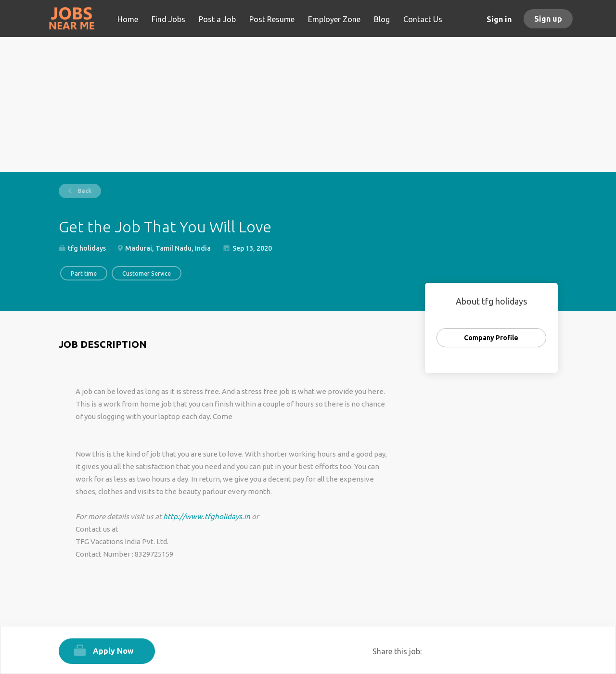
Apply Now (113, 651)
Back (84, 191)
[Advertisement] (308, 104)
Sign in (499, 19)
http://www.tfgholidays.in (207, 516)
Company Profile (491, 338)
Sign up (548, 19)
